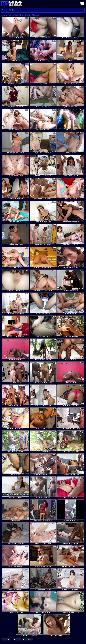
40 (19, 640)
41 (24, 640)
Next (30, 640)
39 (15, 640)
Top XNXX (11, 3)
